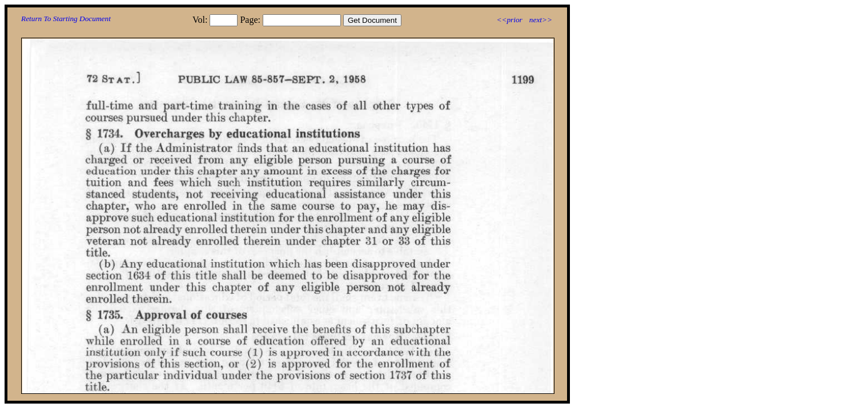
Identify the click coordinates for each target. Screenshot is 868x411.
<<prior (509, 20)
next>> (541, 20)
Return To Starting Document (66, 19)
